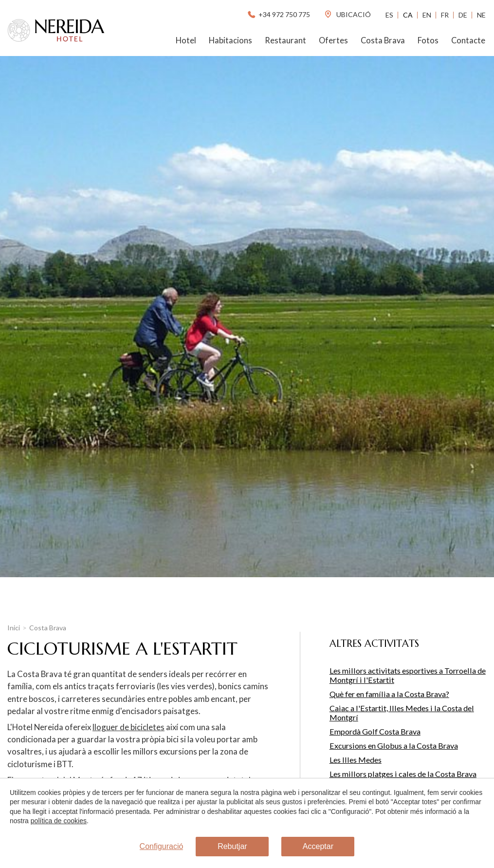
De (463, 15)
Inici (14, 628)
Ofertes (333, 40)
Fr (445, 15)
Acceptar (318, 846)
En (427, 15)
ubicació (347, 14)
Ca (408, 15)
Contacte (468, 40)
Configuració (162, 846)
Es (389, 15)
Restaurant (285, 40)
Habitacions (230, 40)
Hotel (186, 40)
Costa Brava (383, 40)
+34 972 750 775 (278, 14)
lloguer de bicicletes (128, 727)
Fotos (428, 40)
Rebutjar (232, 846)
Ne (481, 15)
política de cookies (59, 821)
